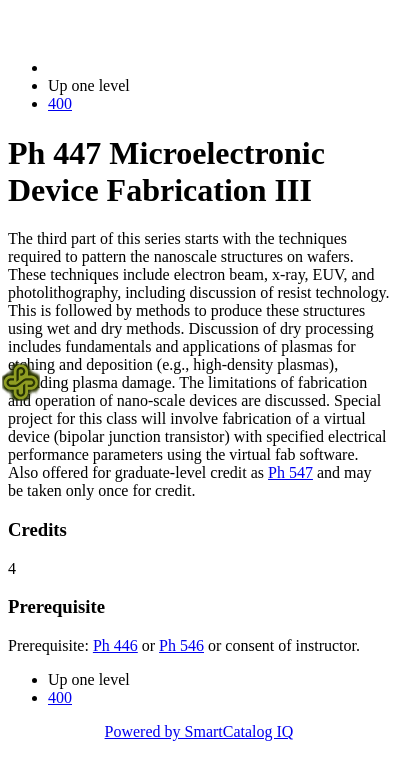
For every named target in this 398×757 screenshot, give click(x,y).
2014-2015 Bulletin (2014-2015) (152, 67)
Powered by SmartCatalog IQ (199, 731)
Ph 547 (290, 472)
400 (60, 103)
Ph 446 (115, 645)
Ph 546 (181, 645)
